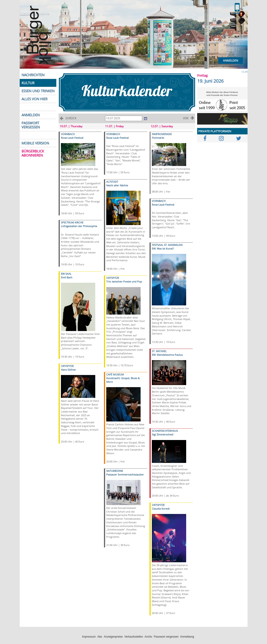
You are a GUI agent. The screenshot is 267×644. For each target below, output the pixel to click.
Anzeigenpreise (113, 637)
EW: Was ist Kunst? (163, 249)
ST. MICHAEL (159, 351)
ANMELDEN (31, 115)
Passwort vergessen (166, 637)
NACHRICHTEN (33, 75)
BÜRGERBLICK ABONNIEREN (33, 153)
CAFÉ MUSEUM (115, 374)
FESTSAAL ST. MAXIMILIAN (167, 245)
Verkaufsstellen (134, 637)
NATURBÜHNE (115, 471)
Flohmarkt (158, 138)
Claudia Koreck (161, 509)
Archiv (148, 637)
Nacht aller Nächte (117, 185)
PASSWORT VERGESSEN (31, 125)
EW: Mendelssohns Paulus (167, 355)
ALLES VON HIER (34, 99)
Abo (100, 637)
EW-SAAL (66, 274)
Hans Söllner (68, 370)
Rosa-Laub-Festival (72, 138)
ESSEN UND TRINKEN (38, 91)
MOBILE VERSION (35, 143)
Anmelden (231, 61)
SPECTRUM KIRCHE (72, 222)
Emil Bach (67, 277)
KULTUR (28, 83)
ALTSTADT (112, 182)
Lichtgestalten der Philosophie (79, 226)
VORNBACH (68, 134)
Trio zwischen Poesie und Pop (124, 281)
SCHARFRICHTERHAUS (165, 431)
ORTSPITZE (67, 366)
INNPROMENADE (162, 134)
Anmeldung (187, 637)
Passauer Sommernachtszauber (125, 474)
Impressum (89, 637)
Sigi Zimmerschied (163, 434)
